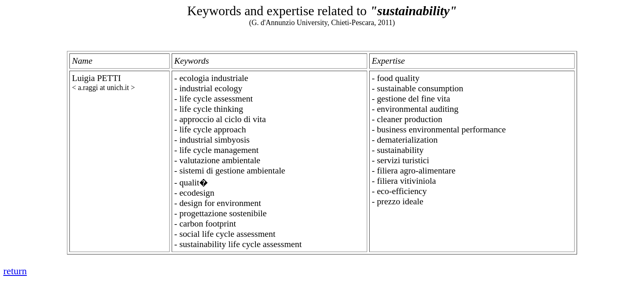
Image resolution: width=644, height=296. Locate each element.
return (15, 271)
